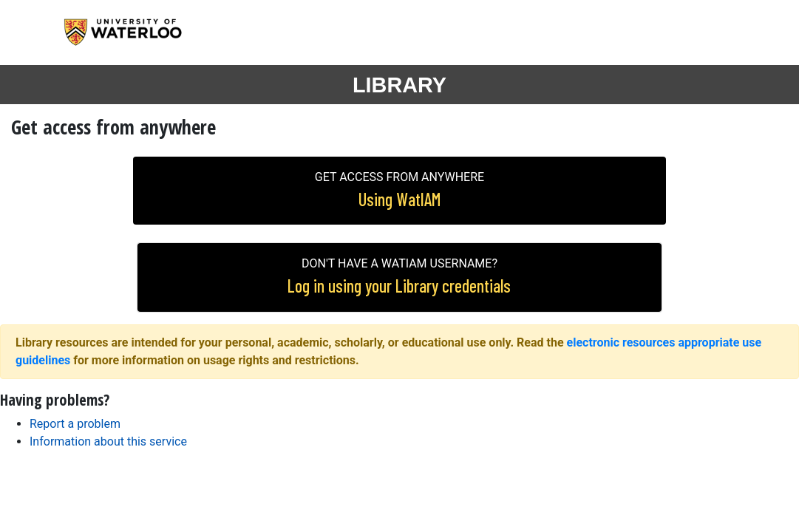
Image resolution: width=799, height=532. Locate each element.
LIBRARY (399, 85)
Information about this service (108, 441)
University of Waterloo (136, 33)
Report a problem (75, 424)
